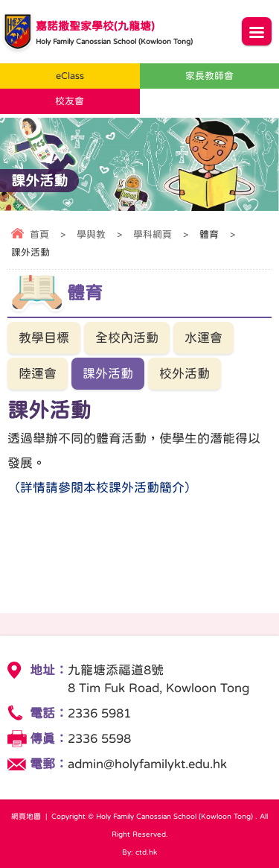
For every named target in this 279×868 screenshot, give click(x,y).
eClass (70, 76)
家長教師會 (209, 76)
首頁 (39, 234)
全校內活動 (127, 338)
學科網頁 (153, 234)
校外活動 (185, 374)
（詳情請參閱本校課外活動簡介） (102, 488)
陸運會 (38, 374)
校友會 (70, 101)
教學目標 (44, 338)
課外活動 (108, 374)
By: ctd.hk (139, 852)
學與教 (91, 234)
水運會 (203, 338)
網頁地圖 (26, 816)
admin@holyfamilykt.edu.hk (147, 764)
